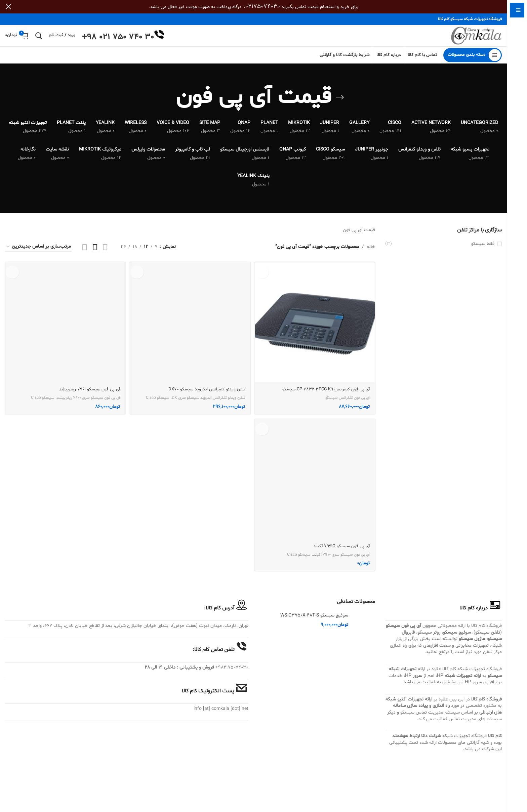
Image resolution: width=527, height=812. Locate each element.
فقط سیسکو (483, 249)
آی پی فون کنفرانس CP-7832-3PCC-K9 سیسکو (322, 393)
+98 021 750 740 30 (118, 40)
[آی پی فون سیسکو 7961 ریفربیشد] (65, 520)
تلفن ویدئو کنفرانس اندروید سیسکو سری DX (203, 787)
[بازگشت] (340, 103)
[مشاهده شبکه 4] (85, 252)
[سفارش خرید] (38, 252)
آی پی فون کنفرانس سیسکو (345, 402)
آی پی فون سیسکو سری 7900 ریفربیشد (83, 787)
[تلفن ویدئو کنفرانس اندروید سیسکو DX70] (190, 520)
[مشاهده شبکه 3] (95, 252)
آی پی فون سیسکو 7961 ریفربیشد (86, 779)
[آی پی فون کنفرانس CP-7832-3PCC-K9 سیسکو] (316, 327)
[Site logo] (472, 38)
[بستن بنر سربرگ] (8, 7)
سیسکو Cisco (32, 787)
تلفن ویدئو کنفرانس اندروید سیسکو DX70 (203, 779)
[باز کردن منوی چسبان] (473, 60)
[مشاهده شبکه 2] (105, 252)
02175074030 (263, 7)
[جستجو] (39, 38)
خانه (371, 252)
